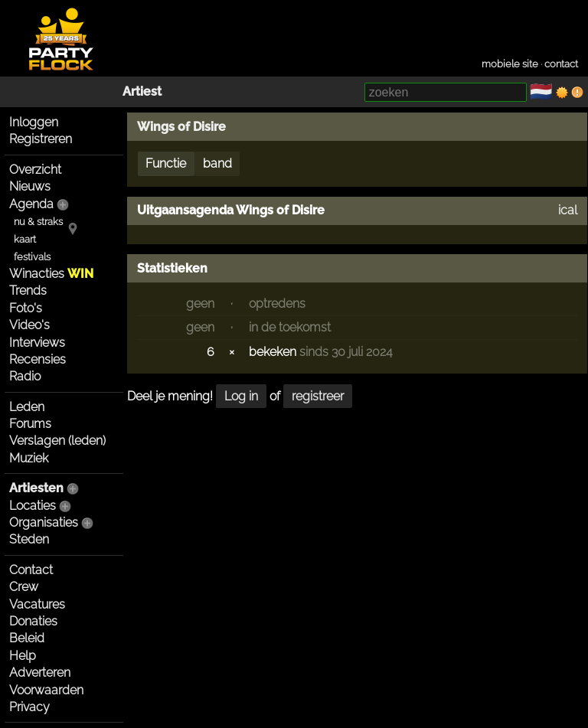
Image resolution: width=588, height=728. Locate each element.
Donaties (33, 621)
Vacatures (37, 604)
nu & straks (38, 222)
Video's (29, 325)
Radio (25, 376)
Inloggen (34, 122)
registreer (318, 396)
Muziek (29, 458)
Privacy (29, 707)
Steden (29, 539)
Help (23, 656)
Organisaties (44, 522)
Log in (241, 396)
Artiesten (36, 488)
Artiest (142, 91)
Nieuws (30, 186)
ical (568, 210)
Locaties (33, 506)
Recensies (38, 359)
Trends (28, 291)
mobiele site (510, 64)
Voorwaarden (46, 690)
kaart (25, 239)
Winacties (51, 274)
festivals (32, 257)
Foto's (26, 308)
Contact (31, 570)
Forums (30, 424)
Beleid (27, 638)
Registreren (41, 139)
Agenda (31, 204)
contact (561, 64)
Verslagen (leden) (57, 441)
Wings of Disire (181, 127)
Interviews (37, 343)
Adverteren (40, 673)
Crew (24, 587)
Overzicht (35, 170)
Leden (27, 407)
